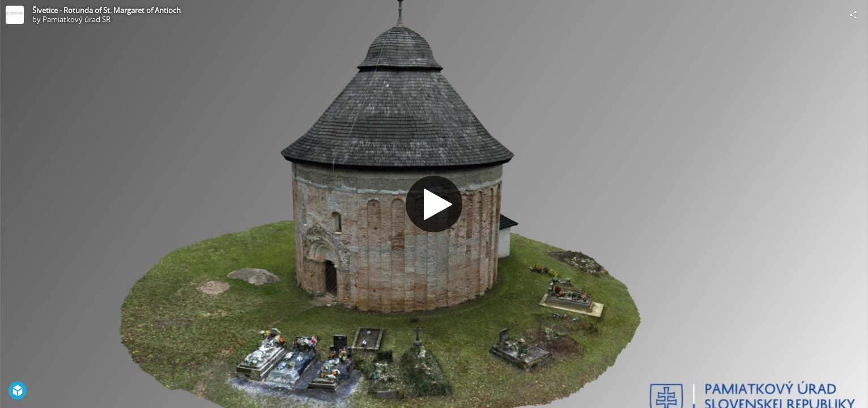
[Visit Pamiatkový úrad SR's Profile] (15, 15)
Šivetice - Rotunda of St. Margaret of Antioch (107, 10)
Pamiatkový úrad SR (76, 19)
